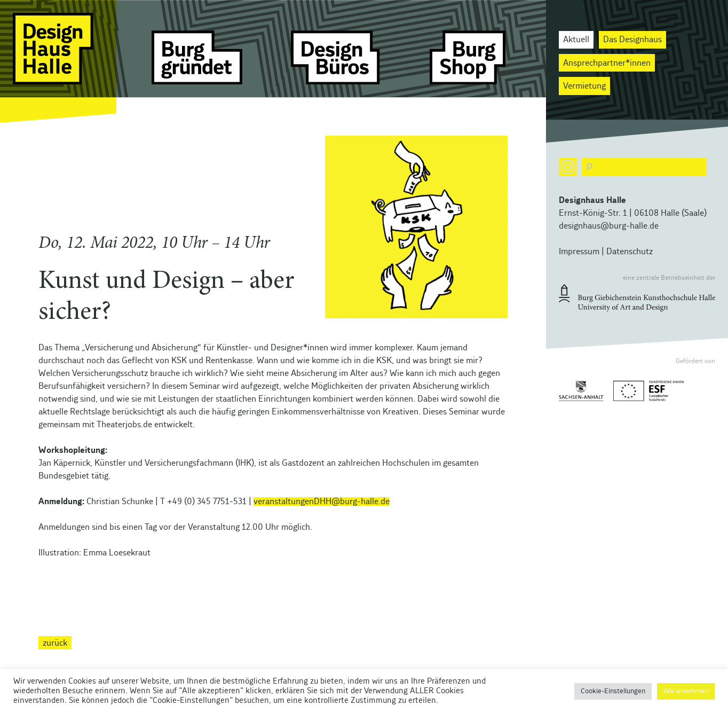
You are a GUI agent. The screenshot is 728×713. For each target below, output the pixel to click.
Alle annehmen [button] (686, 691)
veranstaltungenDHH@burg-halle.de (322, 502)
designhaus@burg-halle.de (609, 226)
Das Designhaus (632, 40)
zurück (55, 643)
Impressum (579, 252)
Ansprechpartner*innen (607, 63)
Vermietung (584, 86)
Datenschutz (630, 252)
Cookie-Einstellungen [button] (613, 691)
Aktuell (576, 40)
